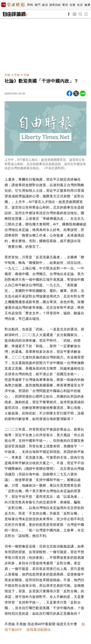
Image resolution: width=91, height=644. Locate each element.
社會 (72, 5)
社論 (27, 75)
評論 (7, 75)
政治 (45, 5)
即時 (30, 5)
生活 (80, 5)
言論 (17, 75)
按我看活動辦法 (39, 630)
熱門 (38, 5)
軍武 (65, 5)
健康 (87, 5)
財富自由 (55, 5)
